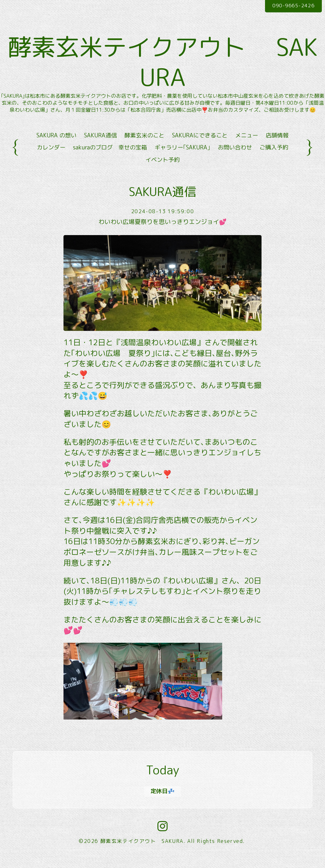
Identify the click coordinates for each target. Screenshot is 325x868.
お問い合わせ (235, 158)
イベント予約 (162, 170)
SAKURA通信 (100, 146)
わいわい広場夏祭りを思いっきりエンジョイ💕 (163, 232)
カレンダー (51, 158)
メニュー (247, 146)
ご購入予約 (274, 158)
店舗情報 (277, 146)
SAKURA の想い (56, 146)
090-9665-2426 (291, 6)
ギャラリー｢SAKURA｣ (182, 158)
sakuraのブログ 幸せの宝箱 (110, 158)
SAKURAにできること (200, 146)
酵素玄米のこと (144, 146)
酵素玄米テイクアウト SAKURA (142, 852)
